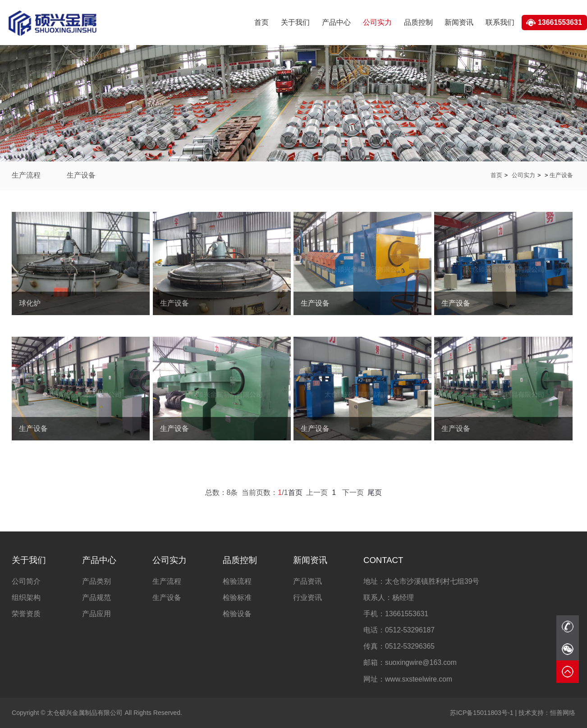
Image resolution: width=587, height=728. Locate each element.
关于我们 (295, 22)
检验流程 (237, 581)
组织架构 (26, 598)
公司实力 (377, 22)
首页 (261, 22)
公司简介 (26, 581)
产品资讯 (307, 581)
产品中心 (336, 22)
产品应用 (96, 614)
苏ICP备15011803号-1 (482, 713)
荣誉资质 (26, 614)
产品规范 (96, 598)
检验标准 (237, 598)
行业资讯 (307, 598)
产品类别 (96, 581)
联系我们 (500, 22)
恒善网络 (547, 713)
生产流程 (26, 175)
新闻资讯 (459, 22)
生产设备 (81, 175)
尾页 (375, 492)
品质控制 (418, 22)
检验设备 (237, 614)
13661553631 (560, 22)
